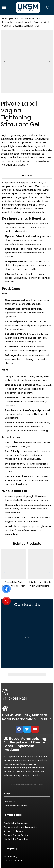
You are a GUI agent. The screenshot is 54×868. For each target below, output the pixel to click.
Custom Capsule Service (16, 835)
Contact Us (9, 802)
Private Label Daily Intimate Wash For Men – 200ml (14, 586)
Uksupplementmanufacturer (19, 18)
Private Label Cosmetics (16, 839)
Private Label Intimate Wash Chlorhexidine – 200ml (40, 586)
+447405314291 (14, 699)
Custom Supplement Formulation (21, 827)
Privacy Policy (10, 856)
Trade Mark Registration (15, 806)
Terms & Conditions (14, 861)
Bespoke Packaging (13, 831)
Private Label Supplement (16, 823)
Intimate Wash (23, 22)
